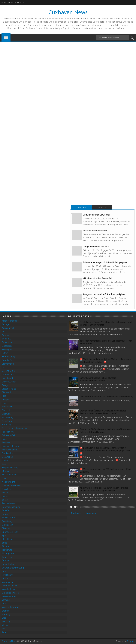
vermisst (6, 600)
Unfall (5, 571)
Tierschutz (7, 550)
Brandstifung (8, 360)
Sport (5, 536)
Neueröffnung (9, 482)
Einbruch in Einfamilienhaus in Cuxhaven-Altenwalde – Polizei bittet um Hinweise (106, 431)
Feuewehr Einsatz (10, 450)
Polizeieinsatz (8, 503)
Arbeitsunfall (8, 328)
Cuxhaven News (68, 12)
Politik (5, 496)
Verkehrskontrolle (10, 593)
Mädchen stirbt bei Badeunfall (97, 278)
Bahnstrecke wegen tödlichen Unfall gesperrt (105, 262)
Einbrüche (7, 414)
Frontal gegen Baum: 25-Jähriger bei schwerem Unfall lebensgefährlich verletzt (106, 324)
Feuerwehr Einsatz (11, 446)
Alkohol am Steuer (11, 321)
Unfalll (5, 579)
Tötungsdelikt (8, 553)
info (4, 464)
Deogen (6, 385)
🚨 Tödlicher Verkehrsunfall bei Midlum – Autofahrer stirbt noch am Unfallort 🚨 (106, 361)
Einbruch (6, 410)
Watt (4, 618)
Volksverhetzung (10, 607)
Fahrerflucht (8, 432)
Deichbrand (7, 378)
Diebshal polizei (9, 389)
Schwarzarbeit (9, 518)
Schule (5, 514)
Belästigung (7, 350)
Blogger (131, 641)
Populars (81, 207)
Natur (5, 478)
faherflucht (7, 421)
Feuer (5, 439)
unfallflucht (7, 575)
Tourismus (7, 557)
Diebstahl (6, 392)
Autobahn (7, 335)
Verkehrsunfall (9, 596)
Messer (5, 471)
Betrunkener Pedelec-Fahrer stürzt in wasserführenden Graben (98, 379)
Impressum (92, 513)
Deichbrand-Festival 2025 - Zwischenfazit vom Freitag (106, 397)
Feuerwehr (7, 442)
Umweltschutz (9, 564)
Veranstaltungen (10, 586)
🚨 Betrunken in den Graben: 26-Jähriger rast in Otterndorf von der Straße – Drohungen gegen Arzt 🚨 (105, 451)
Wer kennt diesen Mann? (95, 231)
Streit (4, 543)
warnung (6, 614)
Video (5, 604)
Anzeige (6, 324)
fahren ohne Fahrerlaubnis (14, 428)
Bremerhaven (8, 364)
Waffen (5, 611)
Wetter (5, 625)
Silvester (6, 528)
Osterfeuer (7, 489)
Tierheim (6, 546)
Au (3, 332)
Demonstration (9, 382)
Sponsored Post (10, 532)
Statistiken (7, 539)
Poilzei (5, 493)
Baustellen (7, 342)
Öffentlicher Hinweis (11, 485)
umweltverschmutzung (13, 568)
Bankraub (7, 339)
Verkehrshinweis (10, 589)
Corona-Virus (8, 371)
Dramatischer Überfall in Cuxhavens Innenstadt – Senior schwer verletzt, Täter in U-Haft (104, 412)
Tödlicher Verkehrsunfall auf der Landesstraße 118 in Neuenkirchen (106, 342)
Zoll (4, 629)
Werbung (6, 621)
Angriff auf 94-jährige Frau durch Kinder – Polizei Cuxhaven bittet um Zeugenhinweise (104, 489)
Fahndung (7, 425)
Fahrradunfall (8, 435)
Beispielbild (7, 346)
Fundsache (7, 453)
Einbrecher (7, 407)
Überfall (6, 561)
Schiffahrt (7, 510)
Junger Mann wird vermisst (96, 247)
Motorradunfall (9, 475)
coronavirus (8, 374)
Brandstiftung (8, 357)
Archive (102, 207)
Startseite (76, 513)
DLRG (5, 396)
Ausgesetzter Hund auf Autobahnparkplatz (104, 294)
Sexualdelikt (7, 525)
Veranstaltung (9, 582)
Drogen (5, 400)
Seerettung (7, 521)
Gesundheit (7, 457)
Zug (4, 632)
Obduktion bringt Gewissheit (97, 215)
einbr (4, 403)
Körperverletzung (10, 468)
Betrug (5, 353)
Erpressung (7, 418)
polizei (5, 500)
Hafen (5, 460)
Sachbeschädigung (11, 507)
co (3, 367)
